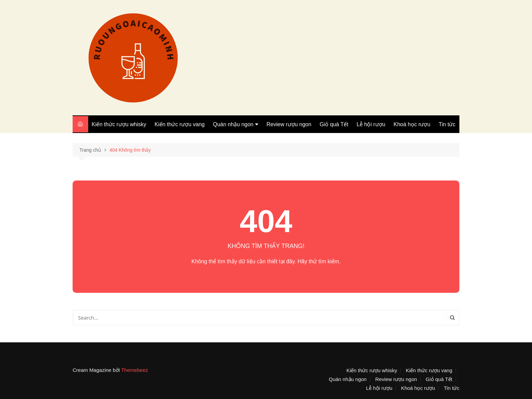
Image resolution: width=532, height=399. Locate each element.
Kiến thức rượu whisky (119, 124)
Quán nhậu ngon (233, 124)
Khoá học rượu (412, 124)
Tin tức (447, 124)
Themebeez (135, 370)
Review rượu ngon (289, 124)
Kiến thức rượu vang (180, 124)
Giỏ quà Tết (334, 124)
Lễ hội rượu (371, 124)
